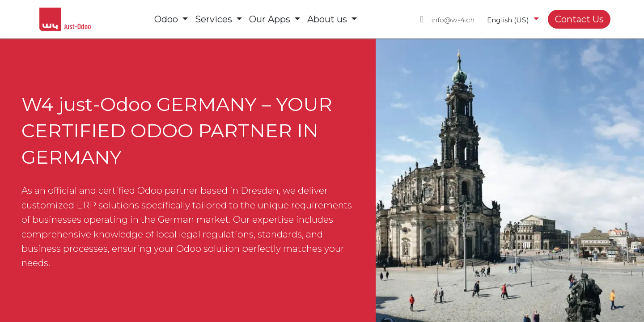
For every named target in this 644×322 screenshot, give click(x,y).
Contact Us (579, 19)
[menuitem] (171, 19)
